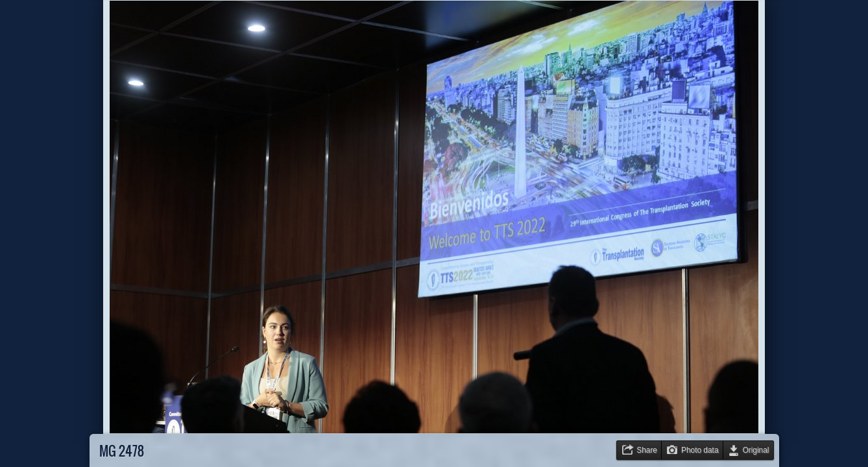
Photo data (700, 450)
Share (647, 450)
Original (756, 450)
